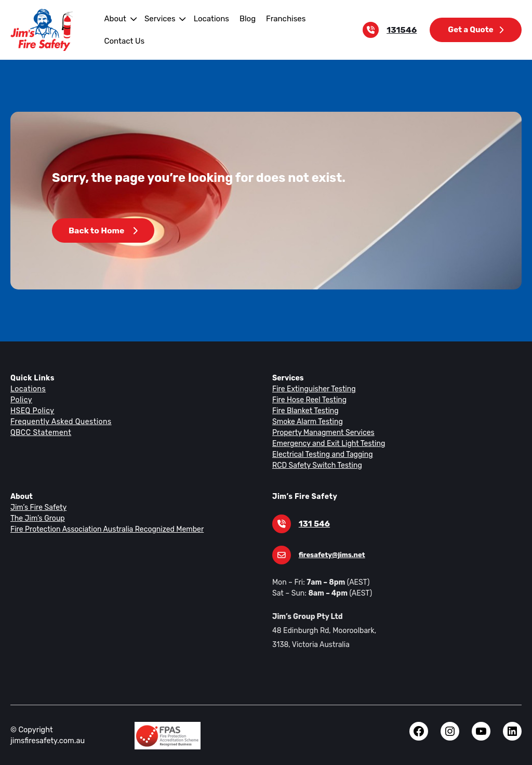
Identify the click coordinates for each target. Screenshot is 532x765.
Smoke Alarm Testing (306, 421)
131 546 (314, 524)
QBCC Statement (40, 432)
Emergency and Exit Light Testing (326, 443)
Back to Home (103, 230)
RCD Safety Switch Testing (316, 465)
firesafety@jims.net (330, 555)
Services (158, 18)
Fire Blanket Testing (304, 411)
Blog (242, 18)
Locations (207, 18)
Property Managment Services (321, 432)
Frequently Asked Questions (59, 421)
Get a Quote (476, 29)
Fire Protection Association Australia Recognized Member (103, 529)
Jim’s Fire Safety (37, 507)
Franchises (279, 18)
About (114, 18)
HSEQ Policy (33, 411)
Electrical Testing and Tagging (320, 454)
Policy (21, 400)
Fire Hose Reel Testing (309, 400)
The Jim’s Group (37, 518)
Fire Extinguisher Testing (312, 389)
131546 (404, 30)
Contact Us (123, 41)
